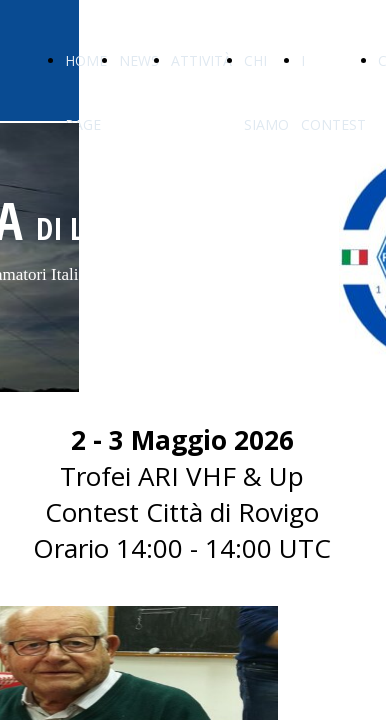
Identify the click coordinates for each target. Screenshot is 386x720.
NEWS (139, 60)
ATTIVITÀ (201, 60)
